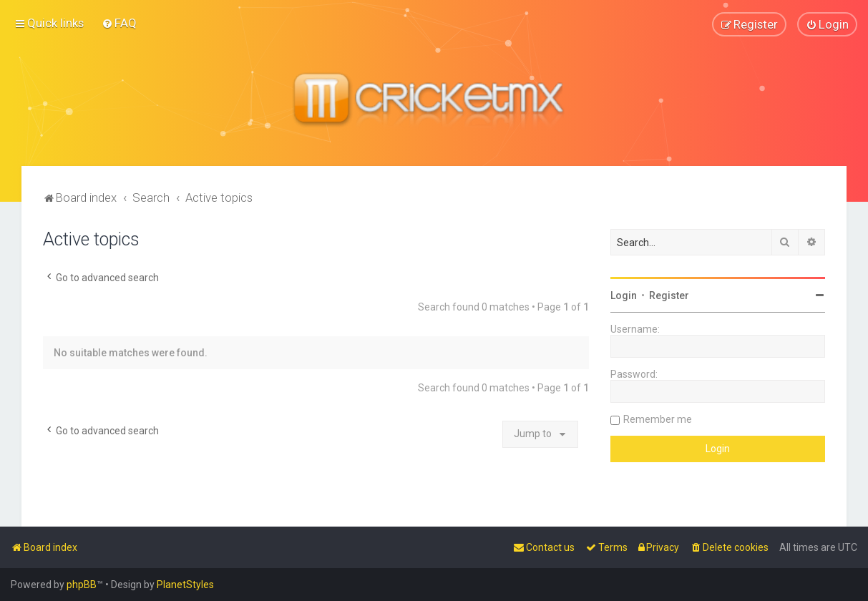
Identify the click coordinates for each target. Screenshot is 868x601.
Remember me (658, 419)
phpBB (82, 585)
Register (669, 295)
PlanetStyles (185, 585)
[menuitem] (119, 23)
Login (624, 295)
